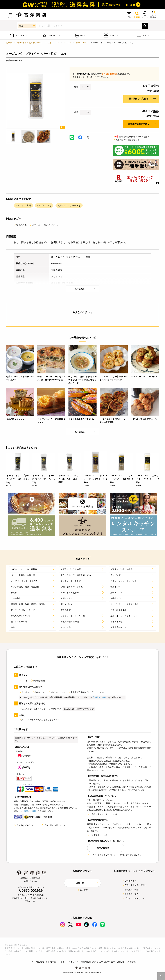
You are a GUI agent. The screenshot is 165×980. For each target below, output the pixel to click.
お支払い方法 (54, 709)
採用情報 (132, 962)
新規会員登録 (38, 681)
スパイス (67, 43)
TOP (31, 962)
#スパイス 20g (44, 205)
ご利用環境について (97, 835)
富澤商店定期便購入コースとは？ (131, 137)
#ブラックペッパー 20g (69, 205)
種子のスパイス (82, 43)
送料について (40, 692)
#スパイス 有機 (23, 205)
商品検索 (40, 962)
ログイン (24, 681)
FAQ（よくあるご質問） (134, 885)
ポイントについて (58, 692)
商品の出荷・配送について (126, 140)
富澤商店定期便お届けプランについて (86, 692)
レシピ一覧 (51, 962)
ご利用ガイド (129, 881)
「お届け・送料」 (100, 697)
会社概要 (83, 890)
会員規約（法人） (131, 894)
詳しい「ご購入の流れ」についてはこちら (39, 720)
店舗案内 (121, 962)
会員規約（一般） (131, 890)
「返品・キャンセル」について (102, 814)
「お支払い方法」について (55, 825)
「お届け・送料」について (27, 825)
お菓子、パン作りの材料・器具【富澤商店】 (25, 43)
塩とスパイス (53, 43)
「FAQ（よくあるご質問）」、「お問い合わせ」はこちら (114, 855)
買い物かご (25, 692)
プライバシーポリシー (133, 898)
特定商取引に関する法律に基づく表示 (98, 962)
